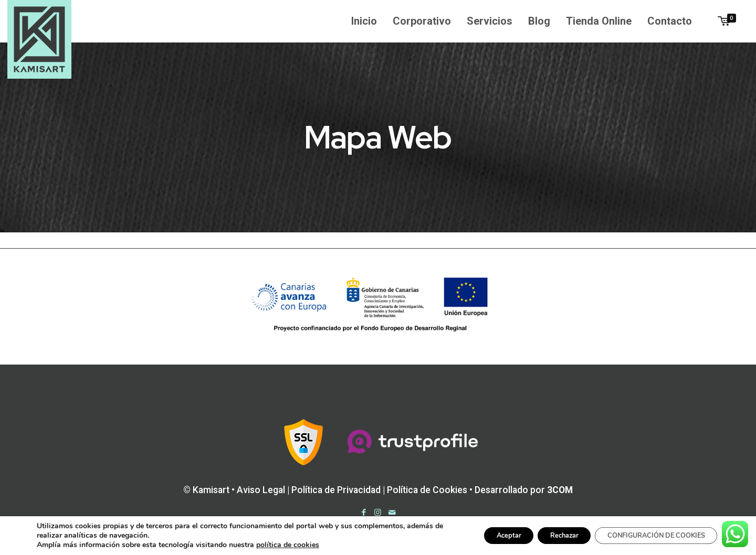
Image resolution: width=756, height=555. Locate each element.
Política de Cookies (427, 490)
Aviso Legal (261, 490)
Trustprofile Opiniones (380, 543)
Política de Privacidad (336, 490)
